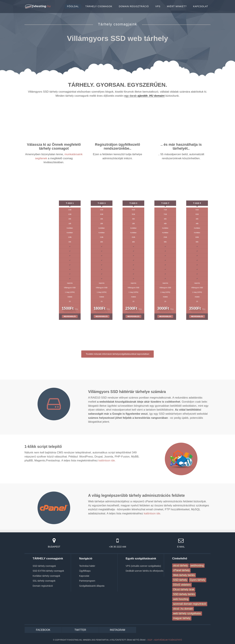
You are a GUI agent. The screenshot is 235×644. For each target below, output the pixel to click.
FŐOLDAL (73, 6)
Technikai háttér (87, 566)
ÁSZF (150, 640)
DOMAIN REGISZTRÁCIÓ (134, 6)
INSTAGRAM (117, 630)
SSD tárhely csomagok (44, 566)
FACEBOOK (43, 630)
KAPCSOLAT (201, 6)
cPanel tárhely (181, 570)
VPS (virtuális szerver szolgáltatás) (143, 566)
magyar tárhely (182, 618)
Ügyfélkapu (85, 571)
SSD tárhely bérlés (184, 594)
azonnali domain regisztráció (190, 604)
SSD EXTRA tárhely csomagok (48, 571)
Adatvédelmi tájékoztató (168, 640)
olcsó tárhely (180, 566)
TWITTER (80, 630)
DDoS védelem (182, 585)
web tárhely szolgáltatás (187, 613)
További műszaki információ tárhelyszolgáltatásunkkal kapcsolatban (118, 354)
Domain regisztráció (43, 586)
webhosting (197, 566)
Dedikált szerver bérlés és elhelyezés (145, 571)
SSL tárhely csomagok (44, 581)
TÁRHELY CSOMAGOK (99, 6)
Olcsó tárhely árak (184, 589)
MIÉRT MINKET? (177, 6)
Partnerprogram (87, 581)
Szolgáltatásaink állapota (92, 586)
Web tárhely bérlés (184, 575)
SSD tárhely (180, 580)
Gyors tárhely (198, 580)
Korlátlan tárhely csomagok (46, 576)
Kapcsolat (84, 576)
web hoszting (181, 599)
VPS (158, 6)
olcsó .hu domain (183, 609)
